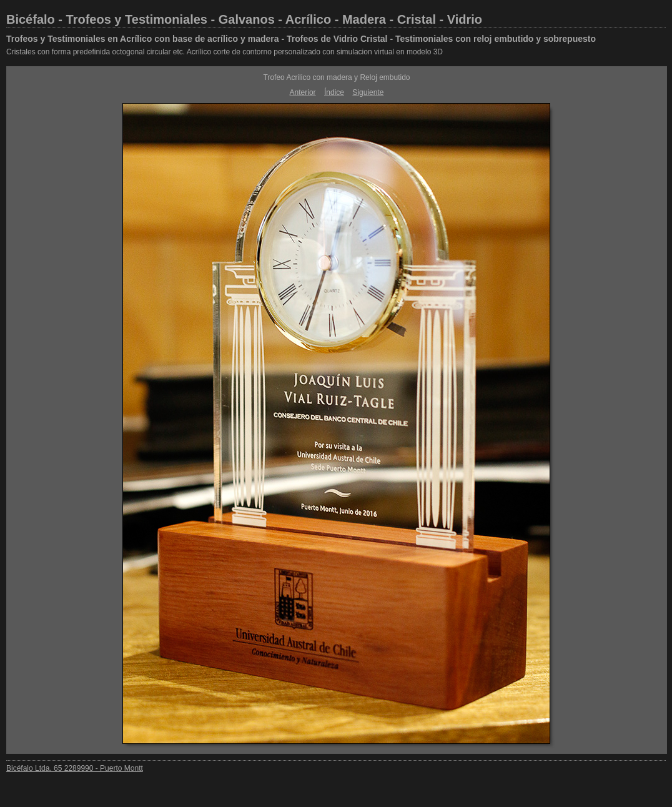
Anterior (303, 92)
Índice (334, 92)
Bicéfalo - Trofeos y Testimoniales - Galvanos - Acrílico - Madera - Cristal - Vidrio (244, 19)
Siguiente (368, 92)
